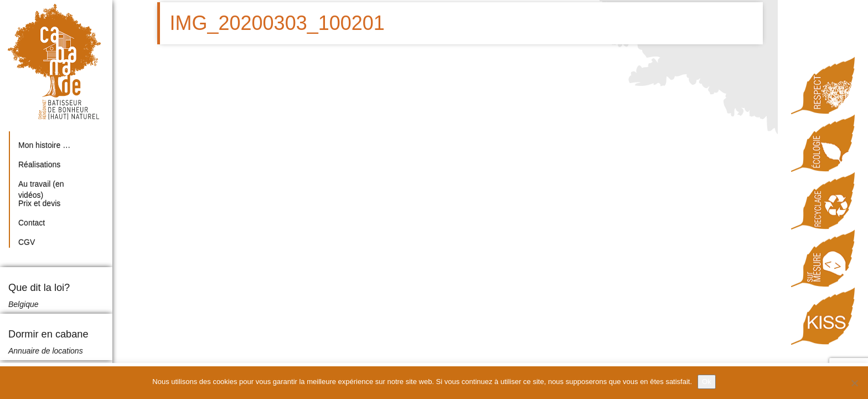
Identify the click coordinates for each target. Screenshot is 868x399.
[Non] (854, 383)
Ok (707, 382)
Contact (32, 223)
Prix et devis (39, 203)
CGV (27, 242)
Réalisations (39, 165)
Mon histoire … (44, 145)
